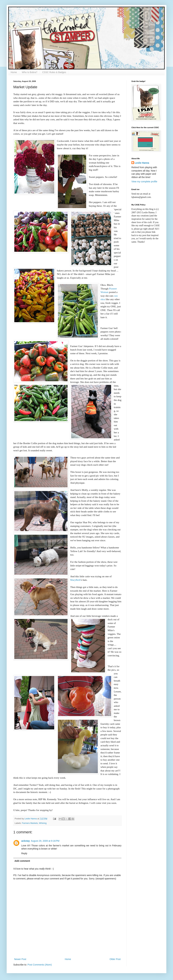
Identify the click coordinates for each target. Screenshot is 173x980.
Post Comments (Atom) (40, 965)
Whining (43, 823)
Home (14, 72)
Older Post (115, 959)
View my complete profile (144, 182)
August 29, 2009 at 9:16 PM (45, 841)
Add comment (22, 861)
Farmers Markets (30, 823)
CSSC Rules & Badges (54, 72)
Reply (24, 853)
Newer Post (20, 959)
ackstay (26, 841)
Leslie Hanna (142, 163)
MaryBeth (75, 580)
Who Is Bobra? (30, 72)
